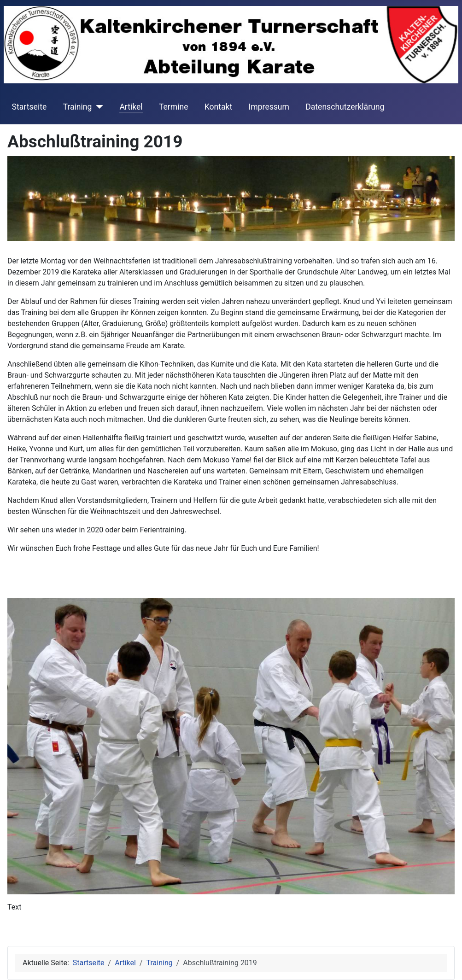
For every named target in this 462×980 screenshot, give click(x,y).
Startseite (29, 107)
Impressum (269, 107)
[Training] (97, 107)
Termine (174, 107)
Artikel (131, 107)
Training (77, 107)
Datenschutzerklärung (345, 107)
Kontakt (219, 107)
